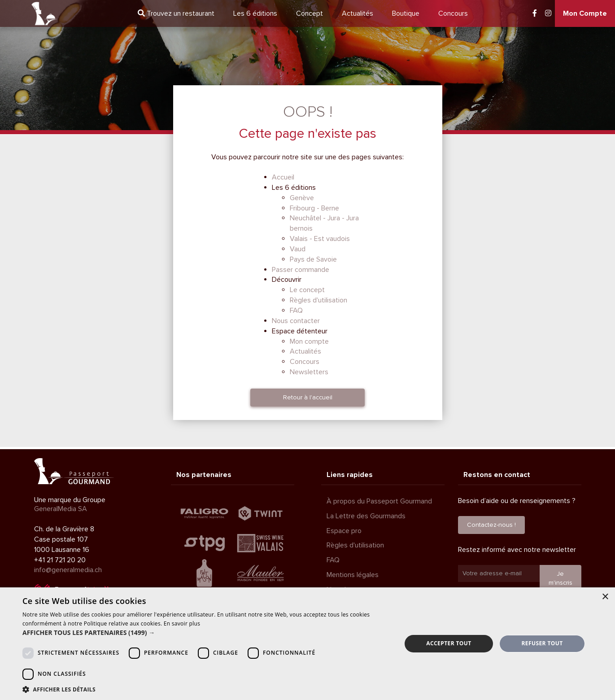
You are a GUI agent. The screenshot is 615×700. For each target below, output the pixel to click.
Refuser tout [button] (542, 643)
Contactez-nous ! (491, 525)
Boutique (406, 13)
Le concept (307, 290)
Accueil (283, 177)
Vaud (298, 249)
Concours (453, 13)
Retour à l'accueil (308, 397)
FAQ (296, 311)
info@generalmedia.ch (68, 570)
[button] (206, 633)
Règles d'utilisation (318, 300)
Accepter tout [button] (449, 643)
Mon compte (309, 341)
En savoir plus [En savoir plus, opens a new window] (182, 623)
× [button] (605, 597)
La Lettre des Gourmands (366, 516)
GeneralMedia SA (61, 509)
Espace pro (344, 531)
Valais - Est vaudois (320, 239)
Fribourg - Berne (314, 208)
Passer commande (301, 270)
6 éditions (255, 13)
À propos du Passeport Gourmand (379, 501)
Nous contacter (296, 321)
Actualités (358, 13)
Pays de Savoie (313, 259)
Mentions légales (353, 575)
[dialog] (307, 644)
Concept (310, 13)
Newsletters (309, 372)
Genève (302, 198)
